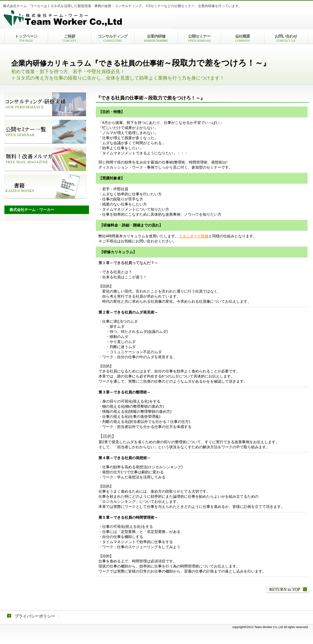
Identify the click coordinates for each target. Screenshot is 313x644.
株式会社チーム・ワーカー (88, 19)
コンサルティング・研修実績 (45, 104)
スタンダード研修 (194, 236)
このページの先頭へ (287, 590)
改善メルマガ (45, 159)
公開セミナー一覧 (45, 132)
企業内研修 (156, 38)
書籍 (45, 187)
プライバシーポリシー (35, 616)
